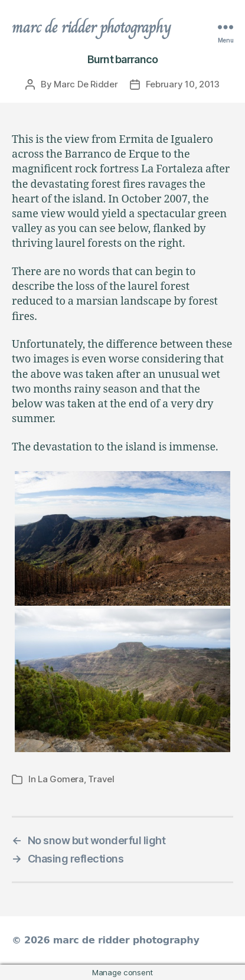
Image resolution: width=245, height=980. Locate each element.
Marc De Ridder (86, 84)
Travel (101, 779)
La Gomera (61, 779)
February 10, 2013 (183, 84)
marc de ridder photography (92, 27)
